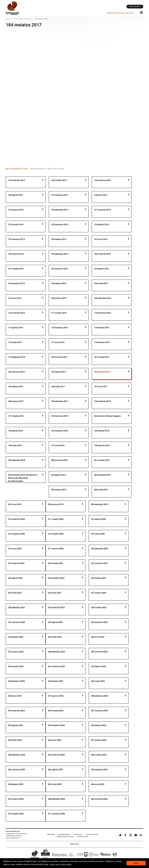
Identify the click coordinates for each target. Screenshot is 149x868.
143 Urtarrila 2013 (17, 180)
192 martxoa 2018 (59, 416)
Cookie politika (83, 837)
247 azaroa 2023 (56, 696)
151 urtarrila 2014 (102, 210)
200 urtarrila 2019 (59, 460)
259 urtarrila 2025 (56, 755)
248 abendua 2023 (99, 696)
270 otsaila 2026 (16, 814)
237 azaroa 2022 (16, 652)
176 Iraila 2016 (15, 342)
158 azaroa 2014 (16, 254)
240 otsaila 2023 (16, 666)
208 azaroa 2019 (56, 504)
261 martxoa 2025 (17, 770)
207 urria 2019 (15, 504)
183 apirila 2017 (58, 372)
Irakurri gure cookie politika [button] (61, 864)
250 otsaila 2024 (56, 711)
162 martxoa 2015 (59, 269)
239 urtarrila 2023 (99, 652)
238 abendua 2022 (56, 652)
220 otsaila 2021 (56, 563)
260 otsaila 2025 (99, 755)
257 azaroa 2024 (99, 740)
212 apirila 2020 (98, 519)
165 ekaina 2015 (59, 283)
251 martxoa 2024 (99, 711)
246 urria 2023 (15, 696)
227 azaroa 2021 (99, 593)
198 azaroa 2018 (102, 445)
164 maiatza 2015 (16, 283)
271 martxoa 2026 (56, 814)
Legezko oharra (92, 834)
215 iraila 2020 (98, 534)
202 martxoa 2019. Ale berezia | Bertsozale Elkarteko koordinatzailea (23, 478)
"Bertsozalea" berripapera (23, 19)
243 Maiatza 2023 (16, 681)
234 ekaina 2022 (16, 637)
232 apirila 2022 (55, 622)
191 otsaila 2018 (16, 416)
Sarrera (8, 19)
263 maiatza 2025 (99, 770)
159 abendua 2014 (60, 254)
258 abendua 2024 (17, 755)
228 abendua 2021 (17, 607)
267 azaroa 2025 (16, 799)
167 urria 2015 (15, 298)
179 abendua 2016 (17, 357)
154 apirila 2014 (101, 224)
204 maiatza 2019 (102, 475)
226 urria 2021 (55, 593)
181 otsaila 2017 (102, 357)
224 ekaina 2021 (99, 578)
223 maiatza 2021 (56, 578)
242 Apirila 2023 (98, 666)
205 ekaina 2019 (59, 490)
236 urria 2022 (98, 637)
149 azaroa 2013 (16, 210)
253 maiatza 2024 (56, 725)
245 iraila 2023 (98, 681)
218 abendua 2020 (99, 549)
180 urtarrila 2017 (59, 357)
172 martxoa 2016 (102, 313)
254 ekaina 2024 (99, 725)
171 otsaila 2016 (59, 313)
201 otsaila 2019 (102, 460)
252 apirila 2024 (15, 725)
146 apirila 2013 (15, 195)
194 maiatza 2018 (59, 431)
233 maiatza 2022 (99, 622)
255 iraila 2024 (15, 740)
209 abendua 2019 (99, 504)
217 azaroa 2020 (56, 549)
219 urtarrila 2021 (16, 563)
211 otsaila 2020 (56, 519)
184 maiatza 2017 (102, 372)
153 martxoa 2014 (59, 224)
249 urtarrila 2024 (16, 711)
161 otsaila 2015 (16, 269)
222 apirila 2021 (15, 578)
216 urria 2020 (15, 549)
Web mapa (51, 834)
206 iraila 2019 (101, 490)
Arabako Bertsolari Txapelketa (120, 13)
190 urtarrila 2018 (102, 401)
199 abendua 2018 (17, 460)
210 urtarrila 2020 (16, 519)
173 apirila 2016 (15, 328)
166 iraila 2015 (101, 283)
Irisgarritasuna (64, 834)
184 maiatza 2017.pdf (17, 169)
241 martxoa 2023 (56, 666)
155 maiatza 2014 (16, 239)
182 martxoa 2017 (17, 372)
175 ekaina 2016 (102, 328)
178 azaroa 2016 (102, 342)
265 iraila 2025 (55, 784)
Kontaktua (78, 834)
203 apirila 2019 (58, 475)
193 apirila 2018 (15, 431)
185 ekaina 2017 (16, 386)
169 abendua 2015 (103, 298)
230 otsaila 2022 (99, 607)
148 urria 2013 (101, 195)
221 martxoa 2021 (99, 563)
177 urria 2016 (58, 342)
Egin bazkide (135, 6)
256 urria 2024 (55, 740)
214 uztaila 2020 (56, 534)
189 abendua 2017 (60, 401)
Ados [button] (136, 863)
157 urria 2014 (101, 239)
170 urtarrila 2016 (16, 313)
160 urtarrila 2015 (102, 254)
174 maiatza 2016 (59, 328)
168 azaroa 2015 (59, 298)
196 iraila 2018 (15, 445)
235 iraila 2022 (55, 637)
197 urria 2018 (58, 445)
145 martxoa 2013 (102, 180)
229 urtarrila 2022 (56, 607)
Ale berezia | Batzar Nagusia (107, 416)
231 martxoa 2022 (17, 622)
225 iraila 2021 (15, 593)
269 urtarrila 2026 (99, 799)
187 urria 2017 (101, 386)
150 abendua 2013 (60, 210)
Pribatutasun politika (65, 837)
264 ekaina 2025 (16, 784)
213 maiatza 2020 (16, 534)
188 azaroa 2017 (16, 401)
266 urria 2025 (98, 784)
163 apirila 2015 (101, 269)
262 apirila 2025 (55, 770)
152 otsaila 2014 (16, 224)
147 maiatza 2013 (59, 195)
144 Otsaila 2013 (59, 180)
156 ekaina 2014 (59, 239)
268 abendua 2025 (56, 799)
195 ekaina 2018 (102, 431)
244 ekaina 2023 (56, 681)
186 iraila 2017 (58, 386)
